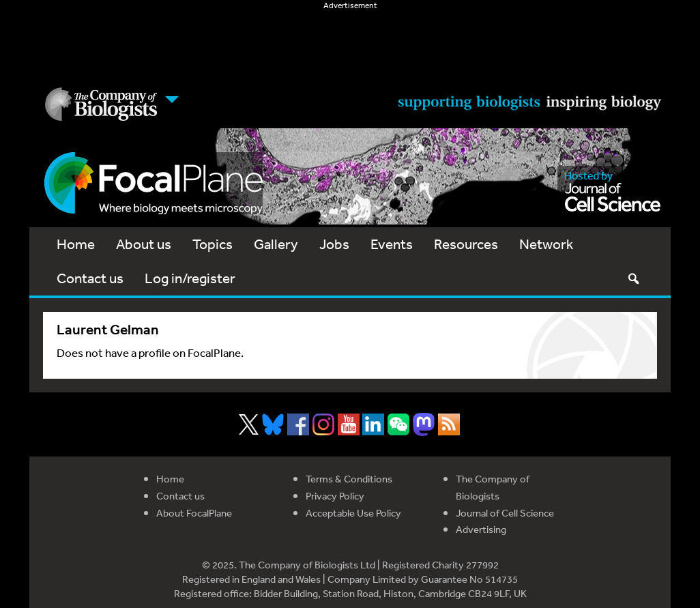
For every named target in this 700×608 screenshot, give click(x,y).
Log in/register (190, 278)
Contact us (90, 278)
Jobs (334, 244)
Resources (466, 244)
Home (76, 244)
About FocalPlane (194, 513)
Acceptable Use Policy (353, 513)
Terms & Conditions (349, 479)
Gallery (276, 244)
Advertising (481, 529)
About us (144, 244)
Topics (213, 244)
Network (546, 244)
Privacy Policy (335, 496)
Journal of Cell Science (505, 513)
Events (392, 244)
